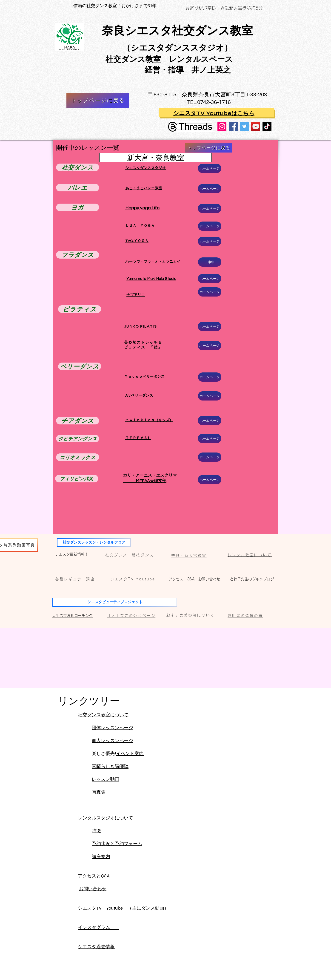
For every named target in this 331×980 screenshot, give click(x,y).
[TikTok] (267, 126)
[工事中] (210, 262)
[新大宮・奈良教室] (156, 157)
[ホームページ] (210, 168)
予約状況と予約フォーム (117, 844)
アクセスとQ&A (94, 876)
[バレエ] (78, 188)
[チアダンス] (78, 421)
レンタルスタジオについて (106, 818)
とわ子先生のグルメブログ (252, 579)
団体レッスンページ (112, 728)
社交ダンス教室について (103, 715)
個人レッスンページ (112, 741)
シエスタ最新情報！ (72, 554)
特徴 (96, 831)
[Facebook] (233, 126)
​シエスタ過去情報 (96, 947)
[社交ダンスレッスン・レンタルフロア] (94, 543)
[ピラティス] (80, 309)
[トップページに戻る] (98, 101)
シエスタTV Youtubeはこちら (214, 113)
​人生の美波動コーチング (72, 616)
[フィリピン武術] (77, 479)
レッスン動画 (106, 779)
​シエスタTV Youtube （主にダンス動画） (123, 908)
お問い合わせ (93, 889)
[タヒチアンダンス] (78, 439)
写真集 (99, 792)
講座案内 (101, 857)
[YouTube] (256, 126)
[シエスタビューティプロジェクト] (115, 602)
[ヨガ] (78, 207)
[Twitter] (244, 126)
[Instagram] (222, 126)
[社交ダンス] (78, 167)
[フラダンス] (78, 255)
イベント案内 (130, 754)
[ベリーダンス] (80, 366)
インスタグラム (99, 927)
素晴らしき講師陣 (110, 766)
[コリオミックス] (78, 457)
